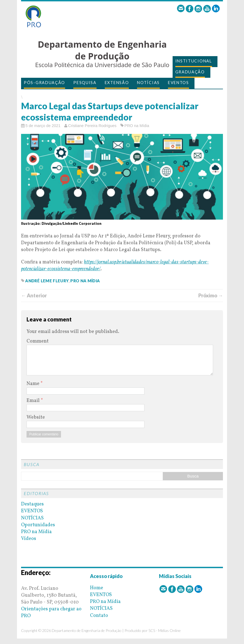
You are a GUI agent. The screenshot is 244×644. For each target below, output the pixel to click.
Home (97, 588)
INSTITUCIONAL (194, 61)
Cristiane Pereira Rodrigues (92, 126)
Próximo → (211, 295)
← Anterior (34, 295)
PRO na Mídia (137, 126)
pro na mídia (85, 281)
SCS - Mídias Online (165, 630)
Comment (38, 341)
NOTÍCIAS (148, 83)
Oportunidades (38, 525)
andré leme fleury (47, 281)
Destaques (32, 504)
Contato (99, 616)
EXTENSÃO (117, 83)
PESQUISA (85, 83)
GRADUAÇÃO (190, 72)
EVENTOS (178, 83)
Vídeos (29, 539)
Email (34, 401)
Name (34, 384)
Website (36, 417)
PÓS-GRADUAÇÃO (44, 83)
